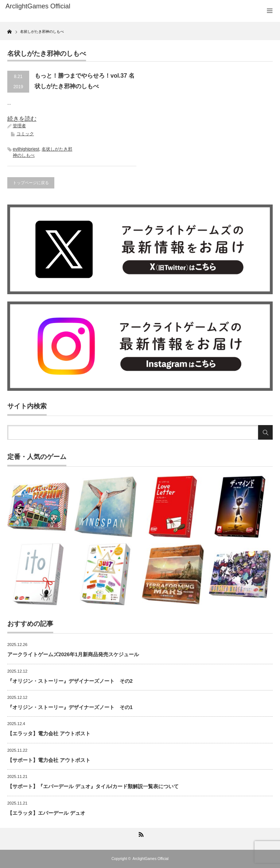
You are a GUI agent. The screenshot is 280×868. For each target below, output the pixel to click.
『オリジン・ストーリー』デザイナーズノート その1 (70, 707)
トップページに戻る (31, 183)
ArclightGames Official (151, 859)
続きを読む (22, 119)
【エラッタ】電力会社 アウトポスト (49, 733)
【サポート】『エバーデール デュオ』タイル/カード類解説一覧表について (93, 786)
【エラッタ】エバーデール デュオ (46, 813)
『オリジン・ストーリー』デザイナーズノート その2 (70, 681)
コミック (25, 134)
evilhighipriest (26, 149)
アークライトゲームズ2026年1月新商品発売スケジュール (73, 654)
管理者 (19, 126)
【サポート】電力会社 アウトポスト (49, 760)
